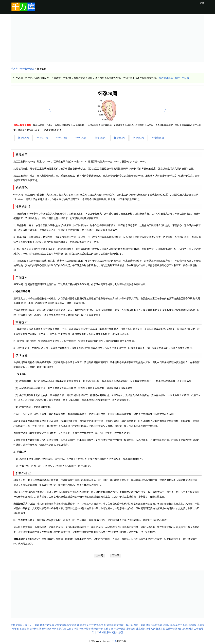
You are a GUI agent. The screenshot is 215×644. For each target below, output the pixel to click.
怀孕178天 (62, 138)
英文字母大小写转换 (186, 625)
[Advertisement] (108, 39)
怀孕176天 (23, 138)
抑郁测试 (109, 625)
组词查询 (47, 629)
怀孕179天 (81, 138)
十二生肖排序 (102, 632)
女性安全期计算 (19, 625)
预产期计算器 (27, 69)
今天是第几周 (59, 629)
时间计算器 (169, 625)
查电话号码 (97, 629)
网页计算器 (139, 625)
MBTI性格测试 (185, 629)
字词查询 (74, 625)
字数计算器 (85, 629)
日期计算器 (35, 629)
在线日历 (108, 629)
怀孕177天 (43, 138)
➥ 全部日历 (158, 138)
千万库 (14, 69)
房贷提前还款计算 (123, 625)
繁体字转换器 (47, 625)
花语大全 (131, 629)
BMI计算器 (34, 625)
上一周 (99, 556)
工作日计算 (73, 629)
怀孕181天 (119, 138)
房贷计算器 (171, 629)
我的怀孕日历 (182, 78)
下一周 (116, 556)
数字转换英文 (96, 625)
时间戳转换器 (116, 632)
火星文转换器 (62, 625)
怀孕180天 (100, 138)
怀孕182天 (139, 138)
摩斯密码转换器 (154, 625)
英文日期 (24, 629)
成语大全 (84, 625)
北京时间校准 (143, 629)
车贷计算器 (120, 629)
